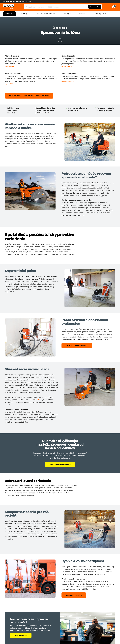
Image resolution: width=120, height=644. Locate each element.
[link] (9, 7)
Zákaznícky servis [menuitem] (99, 14)
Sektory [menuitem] (25, 14)
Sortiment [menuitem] (10, 14)
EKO (38, 400)
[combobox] (57, 7)
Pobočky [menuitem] (82, 14)
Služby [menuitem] (68, 14)
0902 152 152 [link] (26, 1)
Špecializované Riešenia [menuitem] (47, 14)
